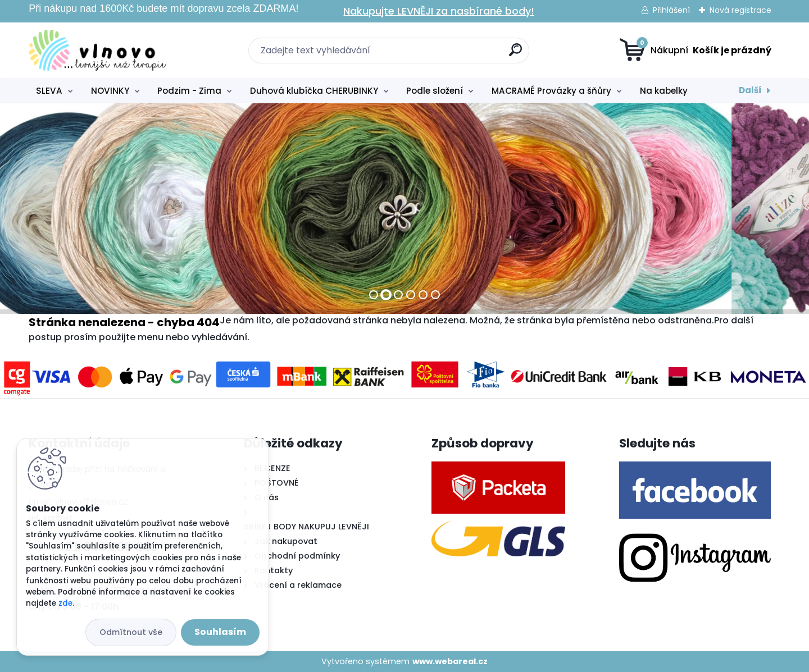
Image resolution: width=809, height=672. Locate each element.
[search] (515, 54)
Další (750, 90)
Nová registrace (740, 10)
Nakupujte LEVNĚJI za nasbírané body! (439, 11)
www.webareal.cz (450, 661)
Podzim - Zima (189, 91)
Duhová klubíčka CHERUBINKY (314, 91)
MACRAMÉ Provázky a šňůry (551, 91)
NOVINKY (110, 91)
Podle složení (435, 91)
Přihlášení (671, 10)
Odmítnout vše (131, 632)
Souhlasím (220, 632)
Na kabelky (664, 91)
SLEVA (49, 91)
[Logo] (97, 51)
